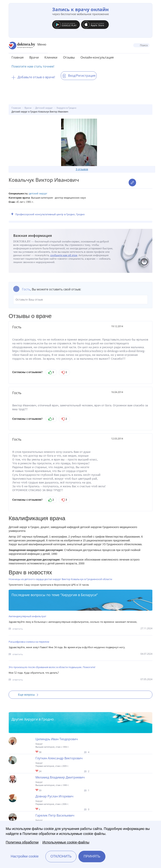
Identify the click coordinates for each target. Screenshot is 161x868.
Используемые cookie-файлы (66, 842)
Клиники (51, 57)
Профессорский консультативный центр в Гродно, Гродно (50, 214)
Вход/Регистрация (79, 76)
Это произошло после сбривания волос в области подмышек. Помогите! (52, 667)
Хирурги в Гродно (39, 719)
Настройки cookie (25, 856)
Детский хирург (38, 194)
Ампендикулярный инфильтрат (27, 616)
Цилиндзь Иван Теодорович (57, 739)
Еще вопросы (29, 695)
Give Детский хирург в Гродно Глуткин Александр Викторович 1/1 (37, 771)
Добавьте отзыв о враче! (33, 77)
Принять (92, 856)
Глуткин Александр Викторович (59, 758)
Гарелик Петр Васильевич (55, 815)
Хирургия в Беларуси (79, 595)
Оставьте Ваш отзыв (80, 300)
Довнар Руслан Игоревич (54, 796)
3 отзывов (82, 169)
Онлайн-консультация (97, 57)
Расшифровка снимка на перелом (29, 642)
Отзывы (69, 57)
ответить (18, 629)
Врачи (34, 57)
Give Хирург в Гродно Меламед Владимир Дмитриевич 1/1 (37, 790)
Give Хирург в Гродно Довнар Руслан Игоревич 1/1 (37, 809)
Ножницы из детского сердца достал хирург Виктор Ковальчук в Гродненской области (60, 579)
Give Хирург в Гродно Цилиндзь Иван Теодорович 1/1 (37, 752)
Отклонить (61, 856)
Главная (18, 57)
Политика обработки (22, 842)
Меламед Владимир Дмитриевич (60, 777)
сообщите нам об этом (64, 255)
